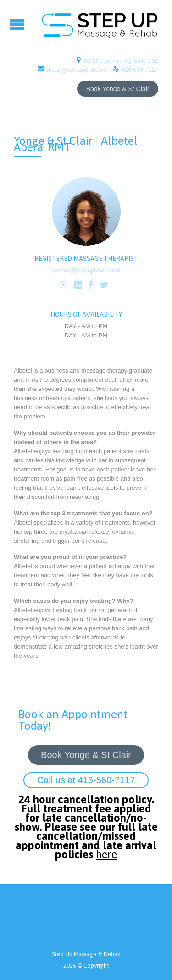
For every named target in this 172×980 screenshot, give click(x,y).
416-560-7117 (140, 70)
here (106, 854)
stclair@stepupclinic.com (78, 70)
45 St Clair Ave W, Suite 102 (120, 61)
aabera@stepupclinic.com (86, 270)
